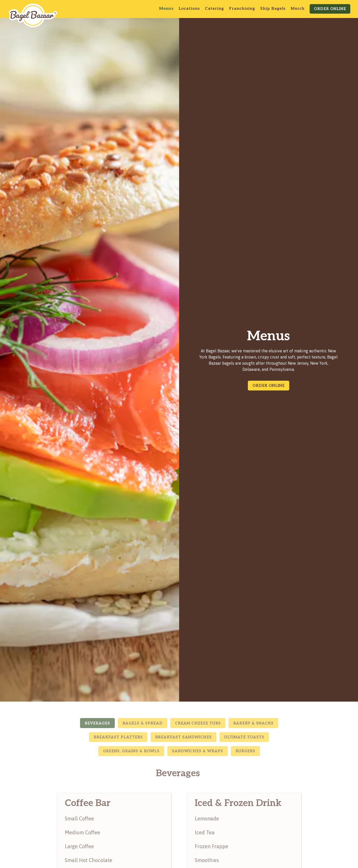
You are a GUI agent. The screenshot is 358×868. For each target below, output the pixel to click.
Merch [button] (298, 8)
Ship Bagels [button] (273, 8)
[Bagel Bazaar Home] (36, 15)
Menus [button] (166, 8)
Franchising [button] (242, 8)
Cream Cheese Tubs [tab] (198, 600)
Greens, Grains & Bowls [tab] (131, 628)
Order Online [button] (330, 9)
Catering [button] (214, 8)
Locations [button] (189, 8)
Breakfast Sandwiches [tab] (184, 614)
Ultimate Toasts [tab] (244, 614)
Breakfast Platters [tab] (118, 614)
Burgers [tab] (245, 628)
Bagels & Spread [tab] (143, 600)
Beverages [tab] (97, 600)
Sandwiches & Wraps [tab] (198, 628)
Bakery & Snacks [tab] (253, 600)
